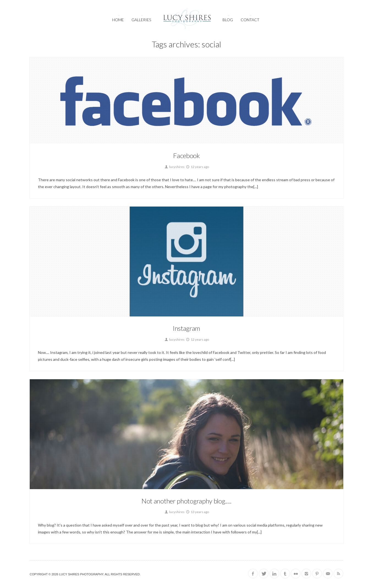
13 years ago (197, 512)
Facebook (186, 155)
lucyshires (174, 167)
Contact (250, 20)
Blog (228, 20)
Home (118, 20)
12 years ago (197, 167)
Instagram (186, 328)
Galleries (141, 20)
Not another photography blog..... (186, 501)
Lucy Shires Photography (81, 574)
